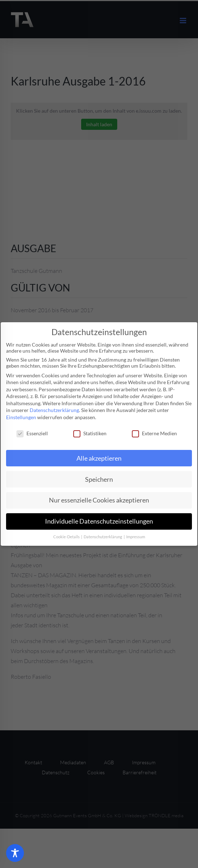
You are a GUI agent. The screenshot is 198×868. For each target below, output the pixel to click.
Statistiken (90, 433)
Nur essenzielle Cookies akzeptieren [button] (99, 500)
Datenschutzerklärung (54, 410)
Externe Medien (154, 433)
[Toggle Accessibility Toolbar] (15, 853)
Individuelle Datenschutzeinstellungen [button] (99, 521)
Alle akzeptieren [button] (99, 458)
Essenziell (32, 433)
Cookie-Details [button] (67, 537)
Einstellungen (21, 417)
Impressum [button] (136, 537)
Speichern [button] (99, 479)
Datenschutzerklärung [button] (103, 537)
